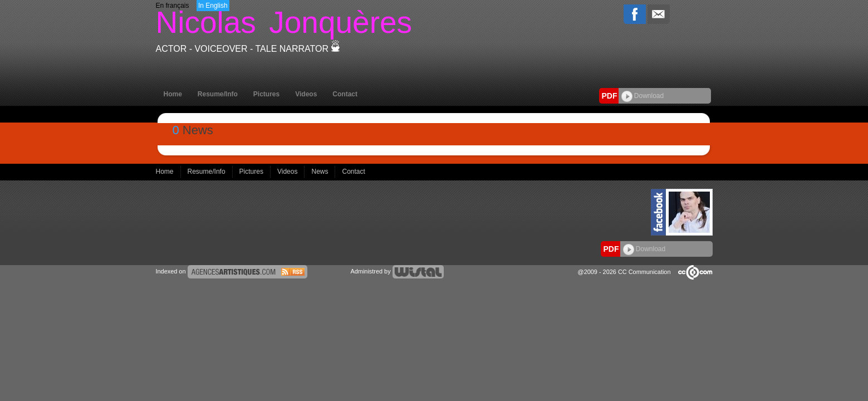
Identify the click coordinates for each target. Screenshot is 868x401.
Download (643, 96)
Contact (345, 94)
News (320, 172)
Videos (306, 94)
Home (173, 94)
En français (173, 6)
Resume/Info (218, 94)
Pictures (266, 94)
